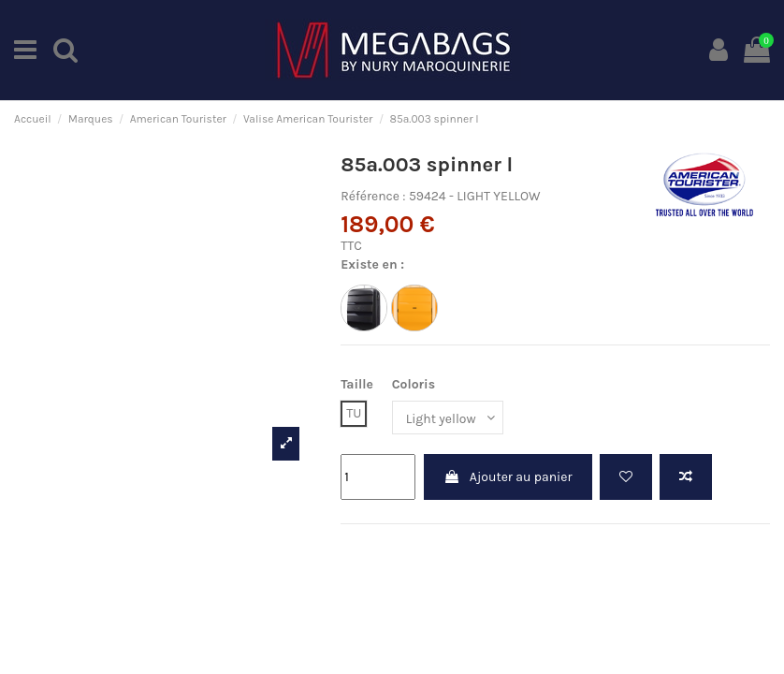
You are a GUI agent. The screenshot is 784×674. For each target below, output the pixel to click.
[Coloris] (448, 418)
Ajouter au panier (508, 477)
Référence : (373, 196)
